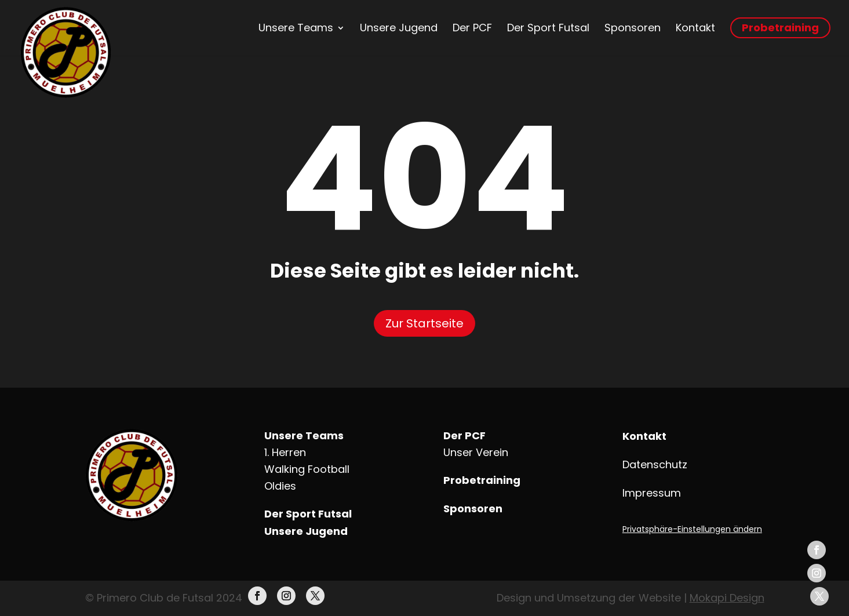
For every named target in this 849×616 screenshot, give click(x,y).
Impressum (652, 493)
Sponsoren (633, 28)
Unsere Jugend (399, 28)
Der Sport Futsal (548, 28)
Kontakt (695, 28)
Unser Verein (476, 452)
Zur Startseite (424, 323)
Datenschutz (655, 464)
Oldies (280, 486)
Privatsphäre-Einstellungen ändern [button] (692, 529)
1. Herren (285, 452)
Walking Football (307, 469)
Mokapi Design (727, 598)
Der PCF (472, 28)
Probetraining (780, 28)
